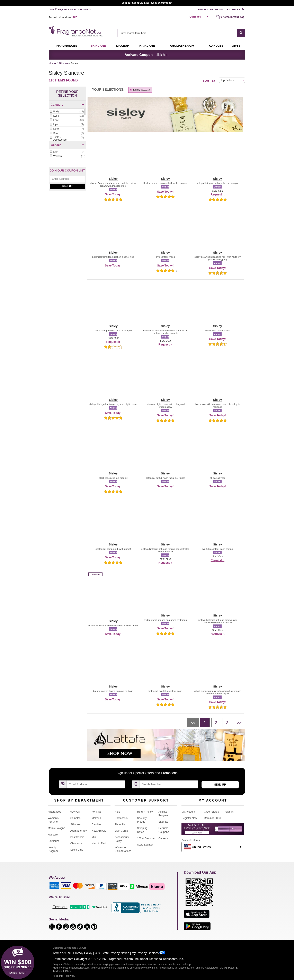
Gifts (236, 46)
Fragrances (67, 46)
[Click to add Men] (68, 152)
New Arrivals (99, 831)
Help (235, 9)
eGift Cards (121, 831)
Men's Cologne (57, 828)
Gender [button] (67, 145)
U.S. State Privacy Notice (112, 953)
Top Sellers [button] (227, 80)
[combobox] (181, 33)
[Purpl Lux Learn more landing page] (213, 830)
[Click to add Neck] (67, 129)
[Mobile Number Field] (169, 784)
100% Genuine (146, 838)
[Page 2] (216, 723)
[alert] (199, 17)
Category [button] (67, 105)
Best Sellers (77, 837)
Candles (96, 824)
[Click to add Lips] (67, 125)
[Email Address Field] (67, 179)
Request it (218, 194)
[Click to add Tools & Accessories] (67, 139)
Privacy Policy (83, 953)
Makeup (123, 46)
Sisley (140, 90)
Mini (94, 837)
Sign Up (67, 186)
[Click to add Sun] (67, 133)
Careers (163, 838)
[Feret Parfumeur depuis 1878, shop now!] (68, 234)
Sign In (202, 9)
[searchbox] (177, 33)
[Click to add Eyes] (67, 116)
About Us (120, 824)
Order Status (219, 9)
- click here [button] (147, 55)
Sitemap (163, 822)
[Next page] (239, 723)
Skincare (98, 46)
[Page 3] (227, 723)
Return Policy (145, 812)
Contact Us (121, 818)
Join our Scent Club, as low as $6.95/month (147, 3)
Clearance (76, 843)
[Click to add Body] (67, 112)
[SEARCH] (241, 33)
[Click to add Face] (67, 120)
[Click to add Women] (68, 156)
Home (52, 63)
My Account (188, 812)
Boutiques (54, 841)
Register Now (189, 818)
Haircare (147, 46)
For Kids (97, 812)
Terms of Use (62, 953)
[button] (113, 158)
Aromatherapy (79, 831)
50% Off (75, 812)
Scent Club (77, 850)
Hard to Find (99, 843)
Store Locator (145, 845)
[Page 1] (205, 723)
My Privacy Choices (145, 953)
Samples (75, 818)
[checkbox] (67, 112)
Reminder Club (213, 818)
